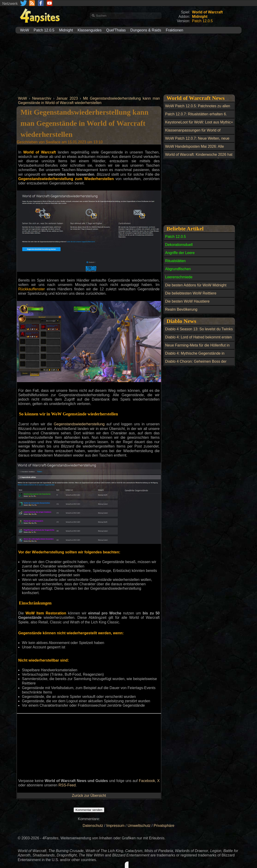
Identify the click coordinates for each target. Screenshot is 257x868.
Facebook (147, 781)
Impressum (115, 826)
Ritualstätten (175, 261)
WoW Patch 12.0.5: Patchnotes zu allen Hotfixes (198, 109)
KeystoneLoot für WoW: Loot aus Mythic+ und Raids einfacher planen (199, 125)
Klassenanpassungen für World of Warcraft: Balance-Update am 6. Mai (195, 133)
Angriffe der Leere (180, 253)
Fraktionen (175, 30)
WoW (25, 30)
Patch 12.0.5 (44, 30)
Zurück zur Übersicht (89, 796)
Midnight (66, 30)
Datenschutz (93, 826)
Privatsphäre (164, 826)
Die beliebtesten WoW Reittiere (191, 293)
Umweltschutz (139, 826)
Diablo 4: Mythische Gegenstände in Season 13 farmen (195, 356)
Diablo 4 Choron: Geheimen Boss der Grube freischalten (196, 364)
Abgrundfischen (178, 269)
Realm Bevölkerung (181, 309)
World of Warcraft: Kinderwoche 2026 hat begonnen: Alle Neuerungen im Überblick (199, 157)
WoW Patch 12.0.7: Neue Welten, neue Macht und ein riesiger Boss (197, 141)
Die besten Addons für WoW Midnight (196, 285)
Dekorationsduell (179, 245)
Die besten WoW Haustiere (187, 301)
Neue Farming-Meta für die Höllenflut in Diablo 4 (197, 348)
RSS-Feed (67, 785)
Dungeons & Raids (146, 30)
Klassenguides (90, 30)
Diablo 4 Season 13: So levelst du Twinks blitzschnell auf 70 (199, 332)
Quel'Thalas (116, 30)
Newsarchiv (42, 98)
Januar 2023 (67, 98)
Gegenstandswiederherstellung (79, 424)
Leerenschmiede (179, 277)
